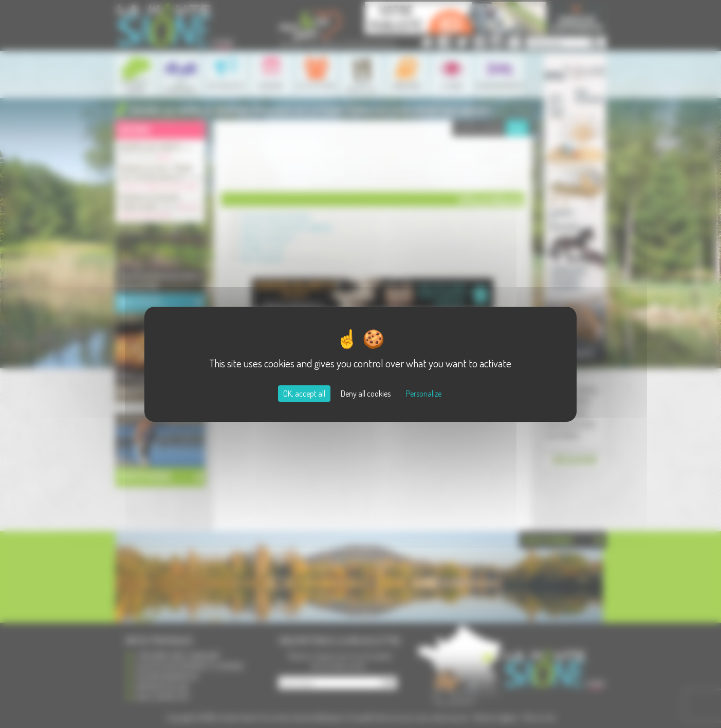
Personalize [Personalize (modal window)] (424, 394)
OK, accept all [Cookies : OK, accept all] (304, 394)
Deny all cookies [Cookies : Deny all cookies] (366, 394)
